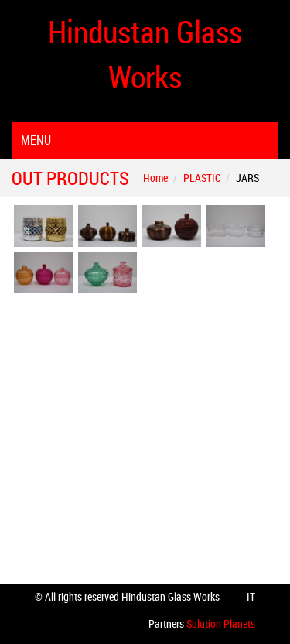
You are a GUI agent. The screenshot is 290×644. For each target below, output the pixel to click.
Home (155, 178)
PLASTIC (202, 178)
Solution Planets (220, 623)
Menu (36, 140)
